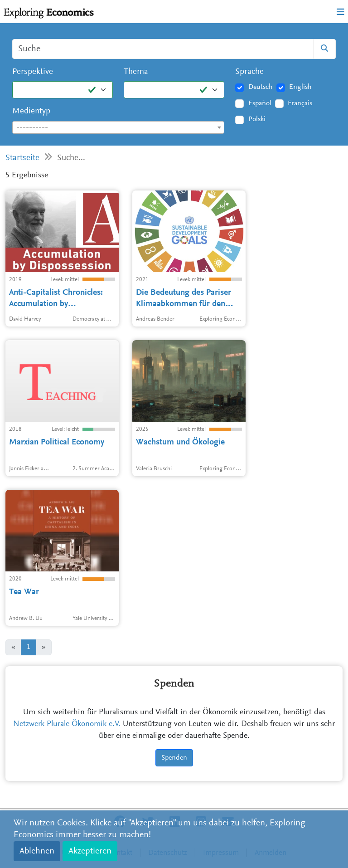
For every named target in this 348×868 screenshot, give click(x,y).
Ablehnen (37, 851)
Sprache (249, 72)
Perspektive (33, 72)
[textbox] (118, 128)
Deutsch (261, 87)
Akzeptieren (90, 851)
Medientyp (31, 111)
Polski (257, 119)
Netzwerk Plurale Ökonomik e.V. (67, 724)
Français (300, 103)
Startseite (22, 158)
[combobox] (118, 127)
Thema (136, 72)
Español (260, 103)
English (300, 87)
